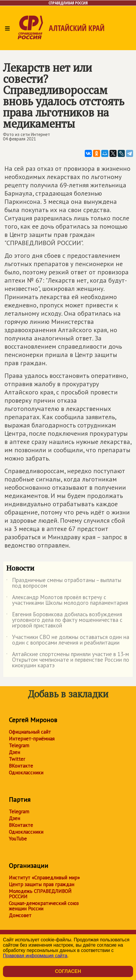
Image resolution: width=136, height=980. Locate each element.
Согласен (68, 971)
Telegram (19, 745)
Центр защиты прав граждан (42, 884)
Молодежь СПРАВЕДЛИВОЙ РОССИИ (40, 894)
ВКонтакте (21, 766)
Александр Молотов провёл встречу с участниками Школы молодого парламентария (67, 600)
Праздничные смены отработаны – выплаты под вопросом (64, 583)
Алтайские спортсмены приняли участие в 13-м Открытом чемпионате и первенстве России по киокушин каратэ (68, 660)
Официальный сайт (30, 732)
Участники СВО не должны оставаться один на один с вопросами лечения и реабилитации (68, 640)
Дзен (14, 752)
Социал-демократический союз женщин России (44, 906)
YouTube (18, 839)
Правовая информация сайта (35, 956)
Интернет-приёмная (32, 739)
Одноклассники (26, 773)
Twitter (17, 759)
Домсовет (20, 915)
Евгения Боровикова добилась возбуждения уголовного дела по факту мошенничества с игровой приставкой (64, 620)
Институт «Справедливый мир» (44, 878)
